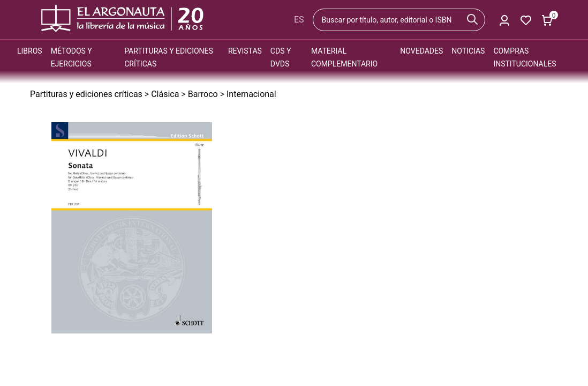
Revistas (245, 51)
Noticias (468, 51)
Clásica (165, 94)
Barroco (203, 94)
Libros (30, 51)
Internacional (251, 94)
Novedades (421, 51)
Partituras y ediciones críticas (86, 94)
